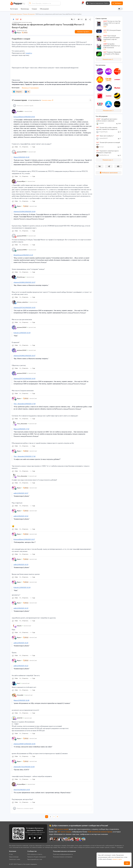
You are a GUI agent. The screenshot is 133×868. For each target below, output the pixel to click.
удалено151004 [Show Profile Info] (22, 152)
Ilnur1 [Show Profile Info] (19, 683)
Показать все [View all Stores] (109, 111)
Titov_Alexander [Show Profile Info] (22, 424)
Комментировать (83, 32)
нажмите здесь (117, 859)
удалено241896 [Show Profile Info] (22, 250)
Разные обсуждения (29, 14)
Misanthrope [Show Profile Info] (21, 277)
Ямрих (19, 33)
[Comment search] (90, 100)
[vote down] (13, 19)
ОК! (127, 863)
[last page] (57, 817)
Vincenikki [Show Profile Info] (20, 695)
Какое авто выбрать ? (105, 136)
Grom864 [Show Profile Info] (20, 111)
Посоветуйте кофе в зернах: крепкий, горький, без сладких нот (107, 128)
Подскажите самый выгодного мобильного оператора (107, 152)
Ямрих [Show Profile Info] (19, 206)
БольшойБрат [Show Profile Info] (21, 181)
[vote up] (21, 19)
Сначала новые (48, 100)
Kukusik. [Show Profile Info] (19, 626)
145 (80, 19)
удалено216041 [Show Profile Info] (22, 327)
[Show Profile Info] (14, 111)
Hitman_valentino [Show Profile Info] (22, 302)
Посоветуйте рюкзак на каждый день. (108, 143)
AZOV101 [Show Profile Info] (20, 718)
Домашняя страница (16, 14)
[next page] (54, 817)
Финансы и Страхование (30, 88)
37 (73, 19)
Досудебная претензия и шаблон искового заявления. (107, 120)
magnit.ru (29, 53)
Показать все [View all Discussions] (108, 160)
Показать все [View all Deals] (108, 59)
